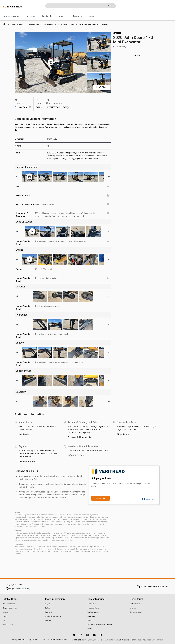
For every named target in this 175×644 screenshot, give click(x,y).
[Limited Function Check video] (108, 241)
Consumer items (93, 608)
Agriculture (91, 616)
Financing (77, 16)
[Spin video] (108, 187)
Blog (4, 620)
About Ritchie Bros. (9, 604)
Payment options (27, 461)
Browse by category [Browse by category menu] (14, 16)
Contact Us (163, 586)
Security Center (8, 624)
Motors (90, 620)
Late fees (40, 453)
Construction (92, 604)
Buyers (48, 604)
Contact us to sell (136, 612)
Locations (90, 16)
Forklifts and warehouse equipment (100, 624)
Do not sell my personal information (54, 640)
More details (123, 434)
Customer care (135, 604)
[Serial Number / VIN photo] (108, 204)
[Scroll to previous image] (17, 177)
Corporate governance (11, 608)
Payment (48, 620)
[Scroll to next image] (109, 177)
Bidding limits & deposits (54, 616)
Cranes (90, 629)
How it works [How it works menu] (48, 16)
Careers (6, 616)
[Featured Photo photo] (108, 196)
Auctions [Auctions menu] (33, 16)
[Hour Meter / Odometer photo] (108, 213)
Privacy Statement (19, 640)
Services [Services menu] (64, 16)
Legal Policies (33, 640)
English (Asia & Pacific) (20, 588)
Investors (6, 612)
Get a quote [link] (101, 498)
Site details (24, 434)
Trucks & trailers (93, 612)
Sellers (47, 608)
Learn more (149, 499)
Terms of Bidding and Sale (80, 437)
